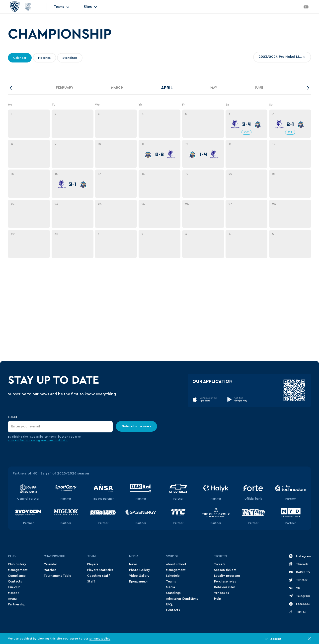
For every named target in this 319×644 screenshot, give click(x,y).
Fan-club (14, 587)
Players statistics (100, 570)
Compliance (17, 576)
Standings (173, 593)
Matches (50, 570)
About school (176, 564)
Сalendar (50, 564)
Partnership (17, 604)
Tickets (221, 556)
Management (18, 570)
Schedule (173, 576)
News (133, 564)
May (214, 88)
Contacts (15, 582)
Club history (17, 564)
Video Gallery (139, 576)
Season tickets (225, 570)
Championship (55, 556)
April (167, 88)
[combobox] (282, 57)
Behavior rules (225, 587)
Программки (138, 582)
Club (12, 556)
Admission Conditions (182, 599)
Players (93, 564)
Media (134, 556)
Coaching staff (99, 576)
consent (14, 440)
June (259, 88)
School (172, 556)
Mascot (13, 593)
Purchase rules (225, 582)
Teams (171, 582)
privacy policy (100, 639)
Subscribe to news (137, 426)
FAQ (169, 604)
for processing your (34, 440)
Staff (91, 582)
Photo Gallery (140, 570)
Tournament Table (57, 576)
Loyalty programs (227, 576)
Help (218, 599)
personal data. (58, 440)
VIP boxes (222, 593)
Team (91, 556)
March (117, 88)
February (65, 88)
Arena (12, 599)
